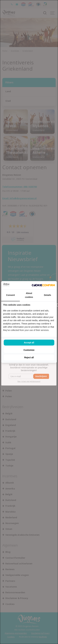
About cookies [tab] (29, 295)
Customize (29, 350)
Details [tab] (47, 295)
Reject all (29, 357)
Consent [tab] (11, 295)
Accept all (29, 343)
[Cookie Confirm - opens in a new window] (43, 285)
